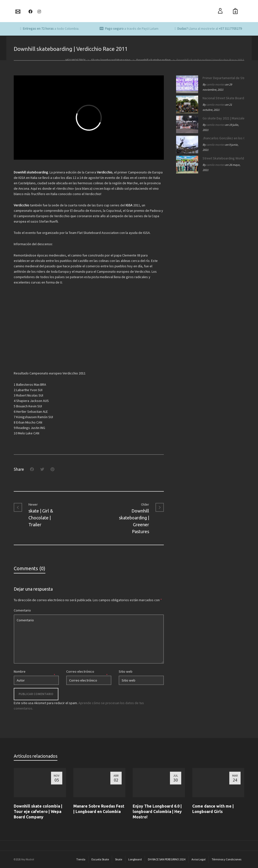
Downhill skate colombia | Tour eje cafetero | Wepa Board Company (38, 811)
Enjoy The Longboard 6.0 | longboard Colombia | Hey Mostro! (157, 811)
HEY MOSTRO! (75, 60)
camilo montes (215, 84)
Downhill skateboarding (154, 60)
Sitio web (126, 671)
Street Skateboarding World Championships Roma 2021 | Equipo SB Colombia (222, 158)
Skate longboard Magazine (111, 60)
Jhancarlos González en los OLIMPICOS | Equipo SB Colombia (222, 138)
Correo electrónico (80, 671)
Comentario (22, 610)
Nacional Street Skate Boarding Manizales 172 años (222, 98)
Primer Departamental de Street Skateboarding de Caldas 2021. (222, 78)
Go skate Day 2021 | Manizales (222, 118)
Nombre (20, 671)
